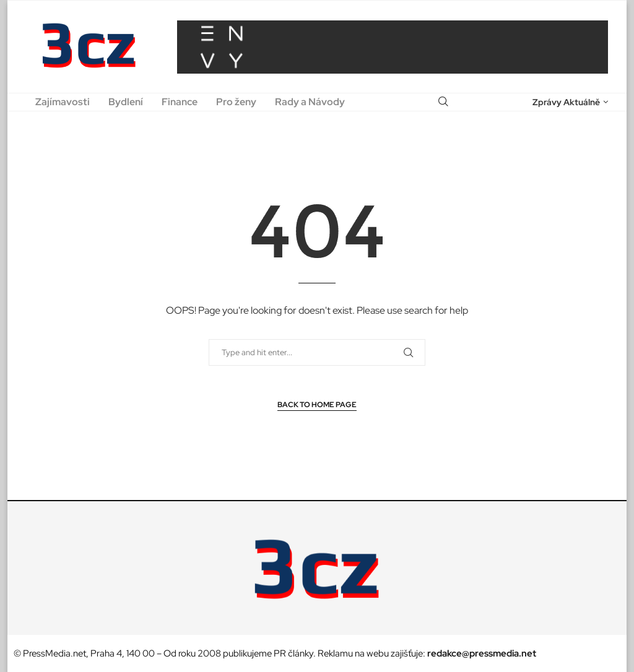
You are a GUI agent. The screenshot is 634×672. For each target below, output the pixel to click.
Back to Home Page (317, 405)
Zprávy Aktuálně (566, 102)
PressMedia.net (54, 653)
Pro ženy (236, 102)
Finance (180, 102)
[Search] (443, 102)
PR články (293, 653)
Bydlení (126, 102)
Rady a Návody (310, 102)
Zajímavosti (63, 102)
